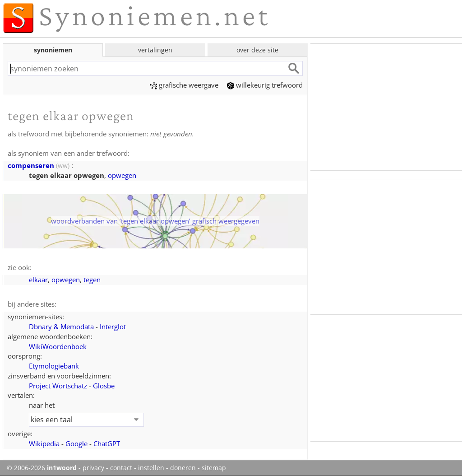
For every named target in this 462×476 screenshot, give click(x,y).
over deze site (257, 50)
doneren (183, 468)
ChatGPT (107, 443)
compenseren (31, 165)
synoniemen (53, 50)
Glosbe (104, 386)
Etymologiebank (54, 366)
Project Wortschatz (58, 386)
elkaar (38, 280)
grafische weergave (184, 85)
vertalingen (155, 50)
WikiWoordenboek (58, 346)
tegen (92, 280)
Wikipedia (44, 443)
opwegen (122, 175)
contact (121, 468)
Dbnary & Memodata (61, 327)
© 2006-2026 (42, 468)
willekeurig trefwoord (265, 85)
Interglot (113, 327)
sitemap (214, 468)
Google (76, 443)
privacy (93, 468)
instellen (151, 468)
